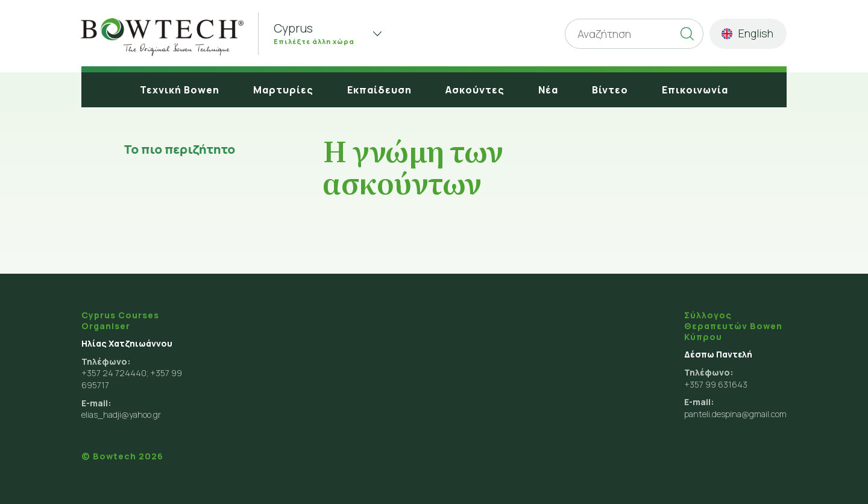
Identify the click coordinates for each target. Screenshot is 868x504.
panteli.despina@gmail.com (735, 414)
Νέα (548, 90)
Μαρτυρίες (283, 90)
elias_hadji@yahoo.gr (121, 414)
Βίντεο (610, 90)
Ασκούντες (475, 90)
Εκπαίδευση (379, 90)
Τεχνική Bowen (180, 90)
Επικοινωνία (695, 90)
